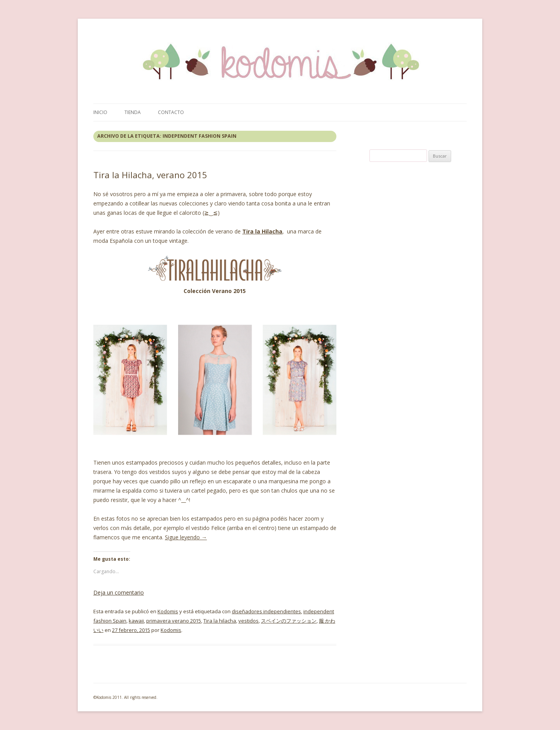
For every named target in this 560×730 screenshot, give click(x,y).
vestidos (248, 621)
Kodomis (168, 611)
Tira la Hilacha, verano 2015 (150, 175)
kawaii (136, 621)
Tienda (133, 112)
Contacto (171, 112)
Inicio (100, 112)
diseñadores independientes (266, 611)
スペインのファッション (289, 621)
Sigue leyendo (186, 537)
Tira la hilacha (220, 621)
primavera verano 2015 (174, 621)
